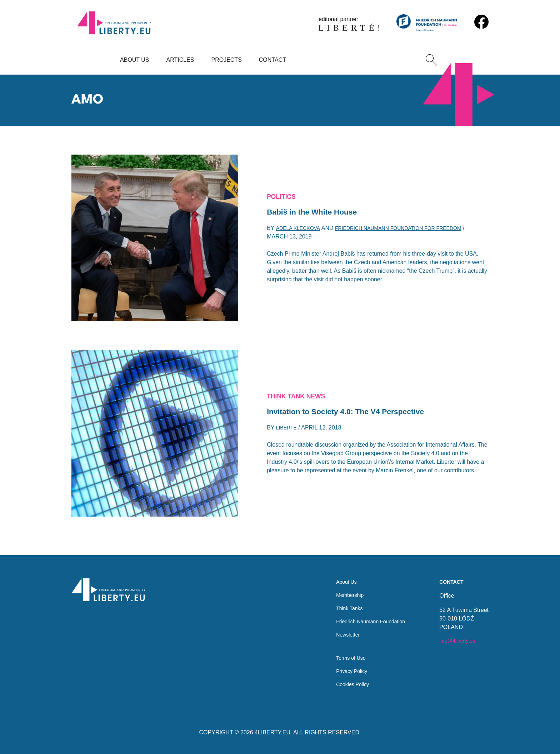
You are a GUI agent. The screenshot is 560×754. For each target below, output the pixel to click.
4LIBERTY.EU (272, 732)
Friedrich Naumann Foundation (366, 615)
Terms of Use (343, 655)
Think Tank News (300, 395)
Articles (180, 60)
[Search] (431, 60)
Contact (272, 60)
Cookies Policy (345, 684)
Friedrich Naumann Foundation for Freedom (413, 230)
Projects (226, 60)
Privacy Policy (344, 670)
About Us (135, 60)
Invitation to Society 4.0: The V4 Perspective (357, 412)
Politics (283, 195)
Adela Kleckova (301, 230)
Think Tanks (342, 601)
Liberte (288, 430)
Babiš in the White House (318, 213)
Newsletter (340, 630)
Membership (342, 587)
